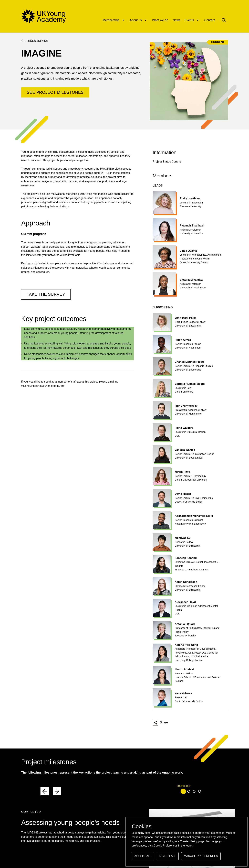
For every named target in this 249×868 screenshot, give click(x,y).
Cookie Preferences (166, 846)
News (176, 20)
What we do (160, 20)
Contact (210, 20)
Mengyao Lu (183, 538)
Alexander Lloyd (185, 602)
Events (189, 20)
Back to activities (38, 41)
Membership (111, 20)
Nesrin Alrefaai (184, 669)
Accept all (143, 857)
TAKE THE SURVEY (46, 294)
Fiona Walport (184, 428)
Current (218, 42)
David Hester (183, 494)
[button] (224, 20)
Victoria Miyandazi (191, 280)
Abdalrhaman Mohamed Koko (194, 516)
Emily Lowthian (190, 198)
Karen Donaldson (186, 582)
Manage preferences (201, 857)
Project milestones (49, 762)
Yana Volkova (183, 693)
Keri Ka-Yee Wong (186, 645)
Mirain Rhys (182, 472)
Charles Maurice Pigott (189, 362)
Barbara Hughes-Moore (190, 384)
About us (136, 20)
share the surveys (53, 268)
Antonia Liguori (185, 624)
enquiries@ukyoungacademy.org (45, 386)
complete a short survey (65, 263)
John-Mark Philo (185, 318)
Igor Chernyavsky (186, 406)
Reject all (168, 857)
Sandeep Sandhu (186, 558)
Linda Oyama (188, 251)
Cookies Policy (189, 841)
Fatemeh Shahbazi (192, 226)
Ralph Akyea (183, 340)
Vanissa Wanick (185, 450)
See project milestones (55, 92)
